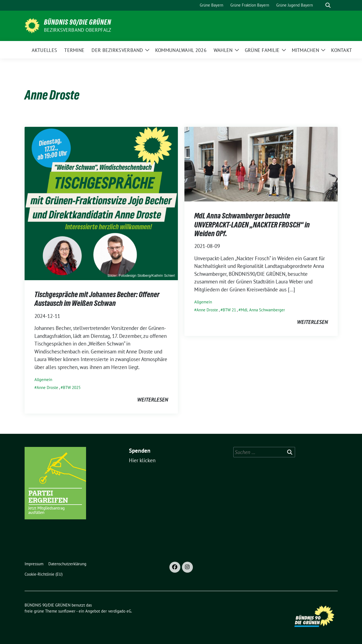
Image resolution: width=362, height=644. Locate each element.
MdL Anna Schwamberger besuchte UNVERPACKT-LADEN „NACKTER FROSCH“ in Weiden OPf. (252, 225)
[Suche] (320, 5)
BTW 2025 (72, 387)
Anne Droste (47, 387)
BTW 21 (229, 310)
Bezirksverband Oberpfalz (78, 30)
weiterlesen (153, 400)
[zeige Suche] (328, 5)
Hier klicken (142, 460)
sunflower (67, 611)
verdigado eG (120, 611)
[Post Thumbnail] (101, 203)
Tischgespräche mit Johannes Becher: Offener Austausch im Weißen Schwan (97, 299)
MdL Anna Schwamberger (263, 310)
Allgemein (43, 380)
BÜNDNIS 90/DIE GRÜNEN (78, 22)
